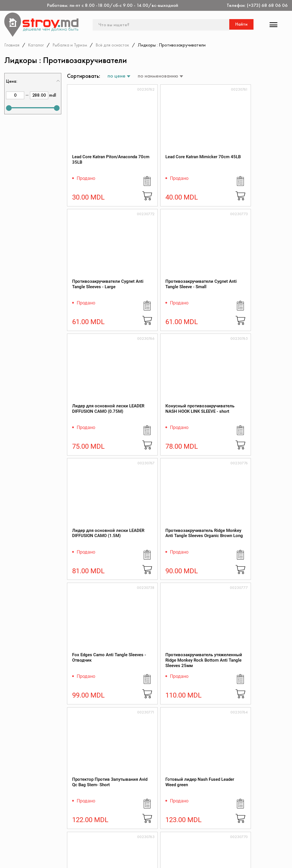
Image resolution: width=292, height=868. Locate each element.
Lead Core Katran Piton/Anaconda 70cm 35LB (90, 166)
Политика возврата (254, 809)
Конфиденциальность (256, 801)
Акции (117, 809)
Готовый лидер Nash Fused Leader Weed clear (92, 559)
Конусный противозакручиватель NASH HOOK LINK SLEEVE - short (153, 300)
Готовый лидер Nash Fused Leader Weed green (260, 428)
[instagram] (40, 859)
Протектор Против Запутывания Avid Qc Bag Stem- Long (148, 559)
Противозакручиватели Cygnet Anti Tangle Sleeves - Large (210, 166)
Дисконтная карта (253, 794)
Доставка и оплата (192, 839)
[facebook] (8, 859)
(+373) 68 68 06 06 (267, 5)
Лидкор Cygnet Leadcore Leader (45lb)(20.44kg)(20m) (202, 693)
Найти (242, 25)
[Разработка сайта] (280, 857)
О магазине (184, 794)
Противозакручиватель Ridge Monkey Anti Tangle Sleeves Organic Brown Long (265, 300)
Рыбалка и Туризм (71, 45)
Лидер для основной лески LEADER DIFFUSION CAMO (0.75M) (93, 300)
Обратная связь (250, 817)
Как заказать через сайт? (192, 829)
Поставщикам (186, 847)
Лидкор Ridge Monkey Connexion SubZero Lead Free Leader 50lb (260, 693)
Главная (12, 45)
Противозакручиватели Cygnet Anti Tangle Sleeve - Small (265, 166)
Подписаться (270, 767)
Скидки (118, 817)
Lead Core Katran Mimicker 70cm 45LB (146, 166)
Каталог (36, 45)
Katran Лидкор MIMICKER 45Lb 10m (89, 690)
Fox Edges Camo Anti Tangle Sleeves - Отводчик (93, 428)
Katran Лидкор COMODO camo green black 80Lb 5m (146, 693)
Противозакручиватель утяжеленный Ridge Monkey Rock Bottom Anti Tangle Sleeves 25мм (154, 434)
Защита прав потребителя (186, 816)
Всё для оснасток (115, 45)
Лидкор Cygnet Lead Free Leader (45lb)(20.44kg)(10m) (258, 562)
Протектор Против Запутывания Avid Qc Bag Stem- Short (204, 428)
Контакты (120, 794)
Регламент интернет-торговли (194, 804)
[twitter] (24, 859)
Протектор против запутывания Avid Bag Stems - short (204, 559)
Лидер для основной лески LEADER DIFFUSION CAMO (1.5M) (204, 300)
